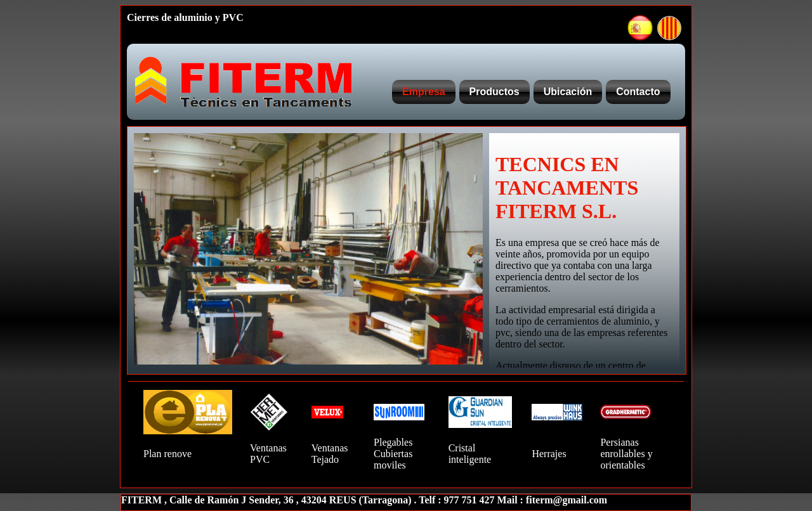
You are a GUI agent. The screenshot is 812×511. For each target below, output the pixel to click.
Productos (494, 92)
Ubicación (568, 92)
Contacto (638, 92)
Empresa (424, 92)
